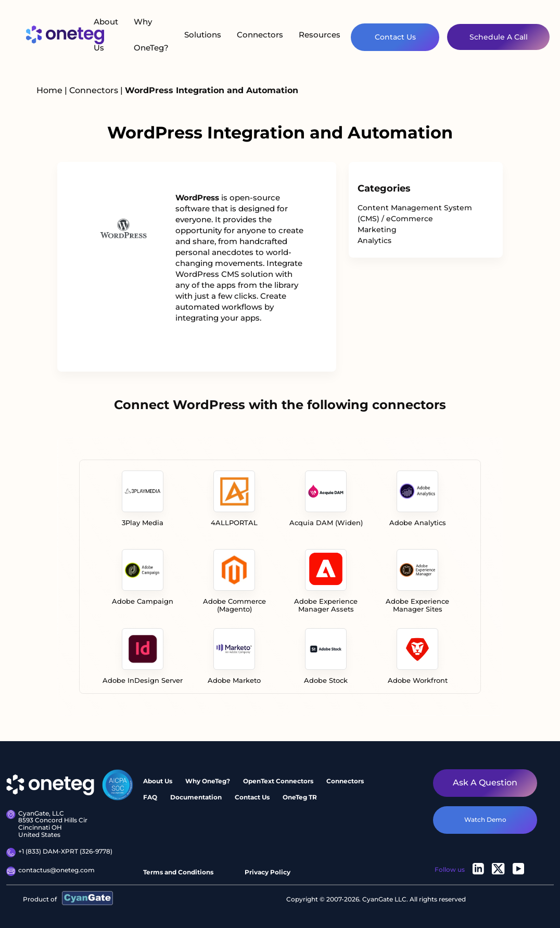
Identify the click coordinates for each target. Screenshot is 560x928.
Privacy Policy (268, 872)
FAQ (150, 797)
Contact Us (395, 37)
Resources (320, 35)
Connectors (260, 35)
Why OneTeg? (151, 35)
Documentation (196, 797)
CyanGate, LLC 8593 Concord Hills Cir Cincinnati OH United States (47, 824)
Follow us (450, 869)
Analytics (374, 240)
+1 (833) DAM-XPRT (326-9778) (59, 853)
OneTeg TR (300, 797)
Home (49, 90)
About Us (106, 35)
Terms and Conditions (178, 872)
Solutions (203, 35)
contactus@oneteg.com (50, 871)
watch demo (485, 819)
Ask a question (485, 783)
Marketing (377, 230)
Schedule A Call (499, 37)
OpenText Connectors (278, 781)
